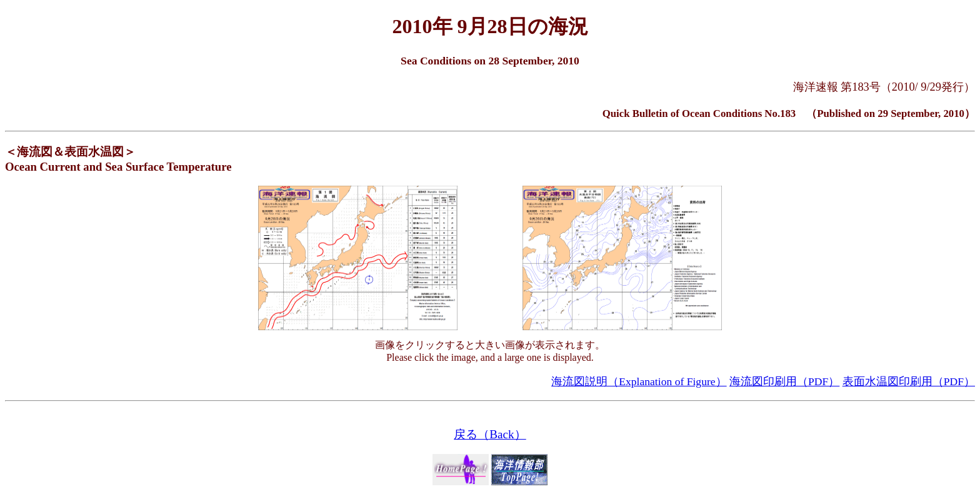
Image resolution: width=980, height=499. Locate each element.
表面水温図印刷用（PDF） (909, 381)
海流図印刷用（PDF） (784, 381)
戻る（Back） (490, 434)
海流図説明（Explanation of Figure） (639, 381)
